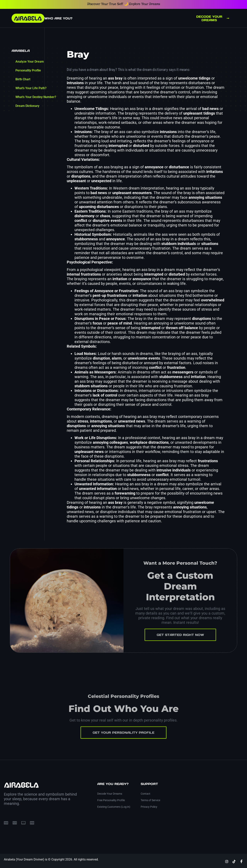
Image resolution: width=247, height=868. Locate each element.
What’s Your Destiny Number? (36, 97)
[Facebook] (241, 861)
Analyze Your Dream (30, 62)
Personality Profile (28, 70)
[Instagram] (227, 861)
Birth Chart (23, 79)
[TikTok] (234, 861)
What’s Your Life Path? (31, 88)
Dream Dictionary (27, 106)
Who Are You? (58, 18)
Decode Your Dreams (213, 18)
